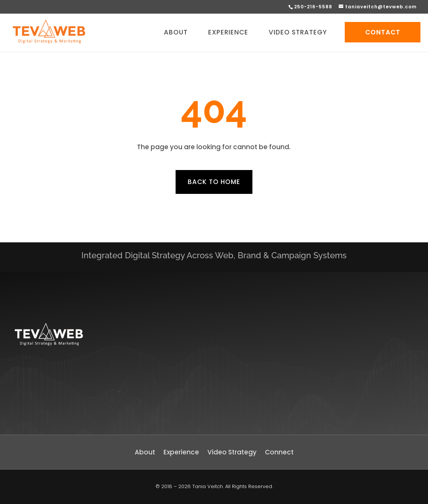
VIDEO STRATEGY (298, 33)
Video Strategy (232, 453)
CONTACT (383, 32)
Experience (181, 453)
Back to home (214, 182)
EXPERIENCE (228, 33)
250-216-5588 (313, 7)
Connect (279, 453)
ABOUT (176, 33)
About (145, 453)
